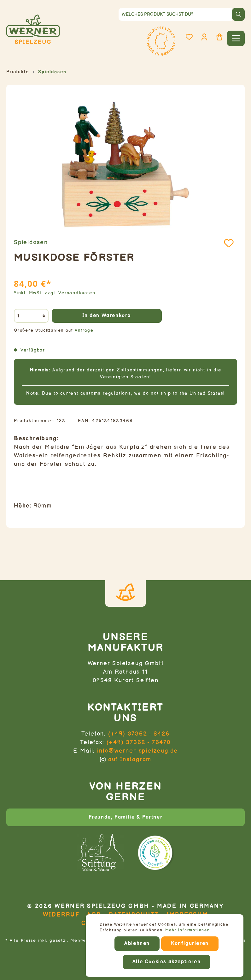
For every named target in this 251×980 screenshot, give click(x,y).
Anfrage (84, 331)
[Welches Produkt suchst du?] (175, 14)
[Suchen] (238, 14)
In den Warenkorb (107, 316)
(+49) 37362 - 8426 (139, 734)
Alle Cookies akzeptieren (166, 962)
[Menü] (236, 38)
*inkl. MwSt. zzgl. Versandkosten (55, 293)
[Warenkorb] (219, 37)
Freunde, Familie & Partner (126, 817)
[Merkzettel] (189, 37)
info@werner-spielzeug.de (137, 751)
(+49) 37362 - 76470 (139, 742)
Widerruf (61, 915)
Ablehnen (137, 944)
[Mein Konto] (204, 37)
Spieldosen (31, 242)
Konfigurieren (190, 944)
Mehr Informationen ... (190, 930)
